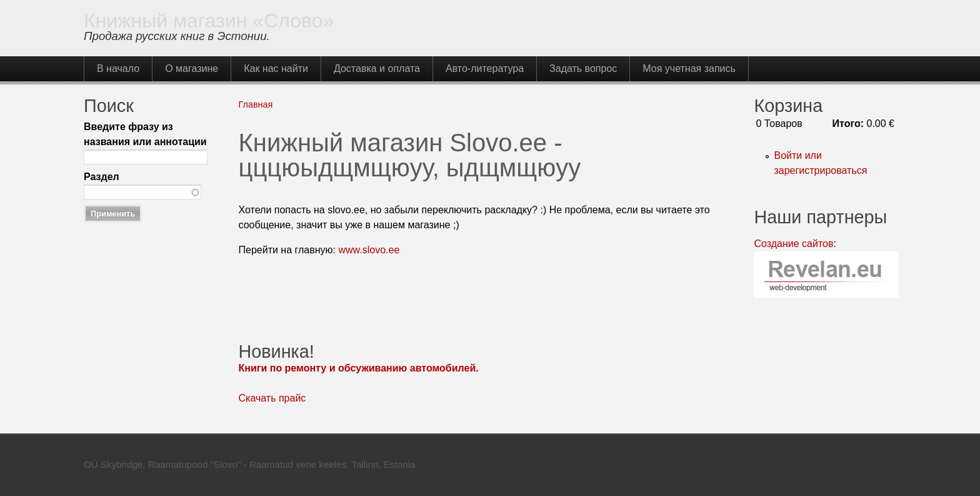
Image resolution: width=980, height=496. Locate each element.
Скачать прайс (272, 398)
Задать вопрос (583, 68)
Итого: (848, 124)
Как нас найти (276, 68)
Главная (256, 104)
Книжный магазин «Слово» (209, 21)
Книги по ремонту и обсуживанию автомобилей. (359, 368)
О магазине (192, 68)
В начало (118, 68)
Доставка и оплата (377, 68)
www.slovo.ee (369, 250)
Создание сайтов (793, 244)
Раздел (102, 177)
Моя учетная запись (689, 68)
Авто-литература (485, 68)
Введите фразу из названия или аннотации (145, 134)
